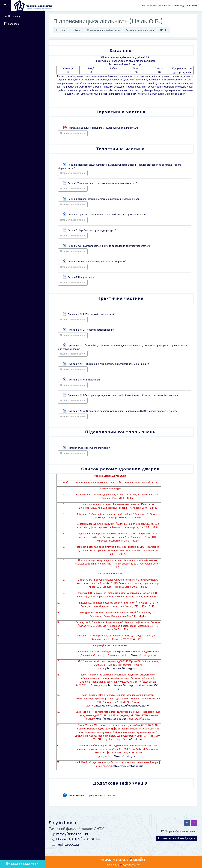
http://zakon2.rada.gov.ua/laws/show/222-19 (122, 706)
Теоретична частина (120, 149)
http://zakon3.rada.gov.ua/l (112, 719)
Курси (78, 30)
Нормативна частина (120, 112)
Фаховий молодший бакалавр (103, 30)
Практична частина (120, 298)
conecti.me (133, 865)
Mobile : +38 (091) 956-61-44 (78, 839)
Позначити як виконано (73, 133)
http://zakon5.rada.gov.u (130, 739)
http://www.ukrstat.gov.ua (128, 766)
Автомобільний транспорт (140, 30)
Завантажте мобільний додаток (177, 838)
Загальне (120, 50)
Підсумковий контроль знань (121, 432)
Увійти (195, 5)
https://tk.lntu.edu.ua (72, 834)
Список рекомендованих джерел (121, 469)
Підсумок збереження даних (178, 831)
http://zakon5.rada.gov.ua (141, 655)
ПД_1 (163, 30)
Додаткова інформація (120, 783)
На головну (62, 30)
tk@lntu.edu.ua (68, 845)
